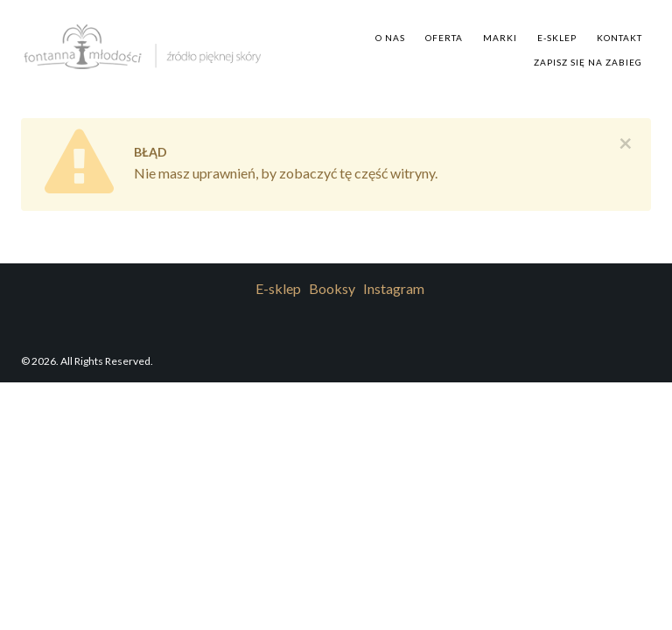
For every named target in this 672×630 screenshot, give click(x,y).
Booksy (332, 288)
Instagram (394, 288)
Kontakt (619, 38)
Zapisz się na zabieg (588, 62)
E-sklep (557, 38)
